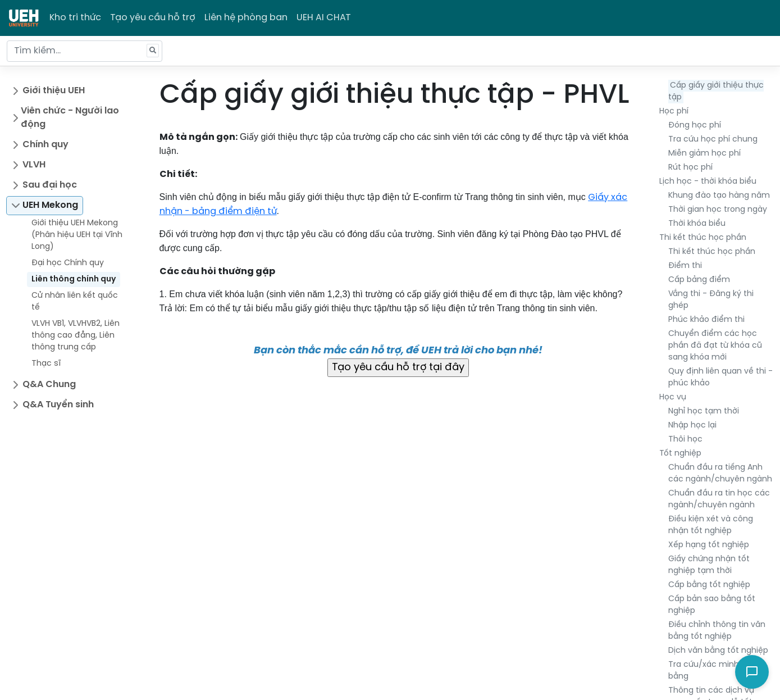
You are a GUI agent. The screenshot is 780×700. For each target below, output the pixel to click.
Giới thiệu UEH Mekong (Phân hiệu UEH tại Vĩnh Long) (77, 235)
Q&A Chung (49, 385)
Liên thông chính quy (74, 279)
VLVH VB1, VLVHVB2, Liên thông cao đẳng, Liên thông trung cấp (76, 336)
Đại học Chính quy (68, 263)
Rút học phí (690, 168)
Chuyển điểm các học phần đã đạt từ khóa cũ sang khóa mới (715, 346)
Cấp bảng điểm (699, 280)
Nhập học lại (692, 426)
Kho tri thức (75, 18)
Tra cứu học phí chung (713, 140)
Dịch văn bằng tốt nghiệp (718, 651)
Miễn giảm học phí (704, 154)
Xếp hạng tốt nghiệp (709, 545)
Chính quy (45, 145)
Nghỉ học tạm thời (704, 412)
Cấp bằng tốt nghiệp (709, 585)
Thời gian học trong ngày (718, 210)
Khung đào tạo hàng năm (719, 196)
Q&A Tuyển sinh (58, 405)
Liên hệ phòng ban (246, 18)
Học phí (674, 112)
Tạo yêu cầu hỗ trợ (153, 18)
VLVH (34, 165)
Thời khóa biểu (697, 224)
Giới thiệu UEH (54, 91)
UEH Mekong (50, 205)
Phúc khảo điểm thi (706, 320)
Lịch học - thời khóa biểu (708, 182)
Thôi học (685, 440)
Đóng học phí (695, 126)
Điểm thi (685, 266)
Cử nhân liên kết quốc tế (75, 302)
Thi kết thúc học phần (703, 238)
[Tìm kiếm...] (85, 51)
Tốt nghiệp (680, 454)
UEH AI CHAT (324, 18)
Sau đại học (50, 185)
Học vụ (673, 397)
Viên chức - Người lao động (70, 118)
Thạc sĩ (46, 364)
